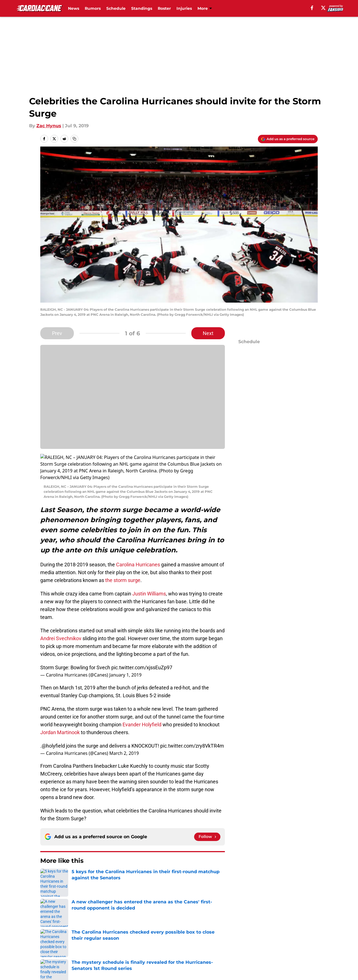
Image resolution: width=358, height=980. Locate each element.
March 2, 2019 (124, 726)
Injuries (184, 8)
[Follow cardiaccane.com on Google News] (207, 810)
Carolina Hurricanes (138, 538)
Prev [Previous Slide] (57, 333)
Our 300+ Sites (243, 902)
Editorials (68, 863)
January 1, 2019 (125, 648)
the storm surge (123, 553)
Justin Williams (149, 567)
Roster (164, 8)
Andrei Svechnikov (61, 612)
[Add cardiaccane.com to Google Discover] (288, 139)
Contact (176, 902)
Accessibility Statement (66, 923)
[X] (323, 8)
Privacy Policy (130, 912)
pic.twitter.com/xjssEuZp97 (142, 641)
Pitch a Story (53, 912)
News (74, 8)
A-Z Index (125, 923)
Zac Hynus (49, 126)
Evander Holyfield (142, 698)
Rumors (93, 8)
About (46, 902)
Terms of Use (182, 912)
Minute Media (36, 938)
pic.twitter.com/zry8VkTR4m (192, 719)
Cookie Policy (242, 912)
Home (46, 863)
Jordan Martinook (60, 705)
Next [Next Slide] (208, 333)
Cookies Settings (186, 923)
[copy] (74, 139)
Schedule (116, 8)
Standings (142, 8)
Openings (125, 902)
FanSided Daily (298, 902)
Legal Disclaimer (300, 912)
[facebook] (312, 8)
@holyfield (53, 719)
